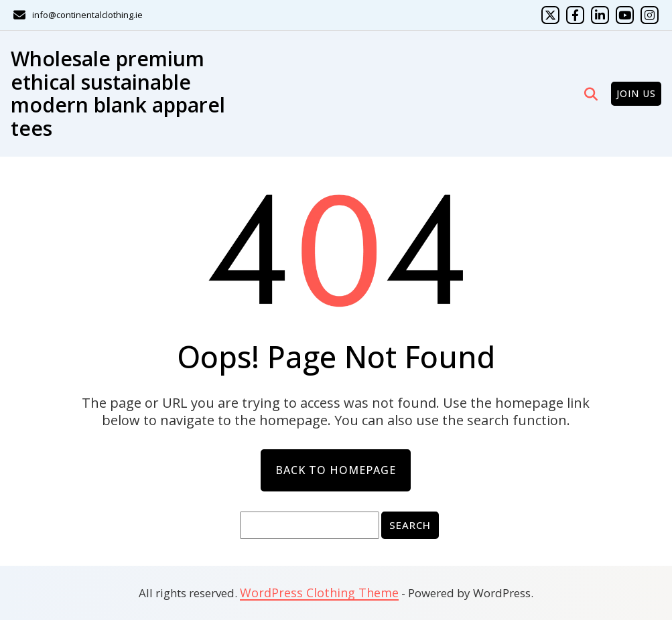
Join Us (636, 93)
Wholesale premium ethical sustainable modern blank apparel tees (118, 93)
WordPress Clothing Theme (319, 593)
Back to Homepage (336, 470)
